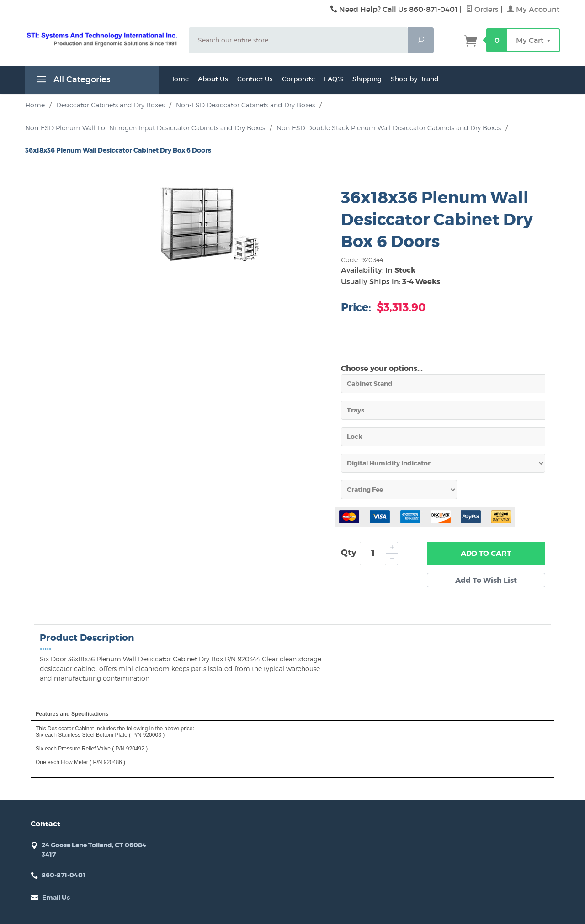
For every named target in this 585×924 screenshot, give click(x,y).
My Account (533, 9)
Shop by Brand (415, 79)
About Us (213, 79)
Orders (482, 9)
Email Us (56, 898)
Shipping (367, 79)
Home (179, 79)
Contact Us (255, 79)
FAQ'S (334, 79)
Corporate (298, 79)
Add (486, 554)
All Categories (72, 81)
